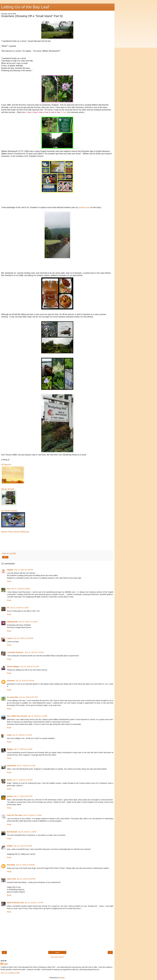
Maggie (10, 749)
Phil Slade (11, 865)
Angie (5, 964)
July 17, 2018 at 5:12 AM (26, 766)
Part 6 (53, 112)
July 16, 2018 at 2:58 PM (25, 681)
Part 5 (48, 112)
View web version (57, 957)
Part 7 (59, 112)
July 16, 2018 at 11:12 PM (38, 716)
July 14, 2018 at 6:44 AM (20, 589)
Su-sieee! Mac (13, 697)
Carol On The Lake (14, 815)
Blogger (62, 978)
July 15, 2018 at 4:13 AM (19, 608)
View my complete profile (10, 973)
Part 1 (24, 112)
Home (57, 952)
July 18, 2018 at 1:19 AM (32, 815)
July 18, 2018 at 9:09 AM (25, 865)
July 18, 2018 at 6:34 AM (23, 846)
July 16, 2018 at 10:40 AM (23, 638)
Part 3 (36, 112)
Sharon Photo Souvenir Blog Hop (15, 532)
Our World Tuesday (9, 511)
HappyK (10, 570)
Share (5, 557)
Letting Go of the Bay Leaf (25, 7)
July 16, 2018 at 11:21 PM (22, 735)
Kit (8, 608)
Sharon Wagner (13, 667)
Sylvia (9, 780)
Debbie (10, 846)
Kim (9, 589)
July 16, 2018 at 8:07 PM (28, 697)
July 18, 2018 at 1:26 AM (27, 832)
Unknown (11, 681)
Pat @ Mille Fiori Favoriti (17, 716)
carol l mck (11, 879)
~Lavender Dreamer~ (15, 652)
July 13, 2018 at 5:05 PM (23, 570)
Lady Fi (10, 638)
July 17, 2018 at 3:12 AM (23, 749)
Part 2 (30, 112)
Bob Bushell (12, 832)
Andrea (10, 796)
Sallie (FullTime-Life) (15, 903)
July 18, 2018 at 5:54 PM (26, 879)
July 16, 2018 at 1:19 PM (34, 652)
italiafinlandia (12, 622)
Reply (9, 581)
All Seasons (6, 464)
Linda (9, 735)
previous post (85, 207)
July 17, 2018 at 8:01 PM (23, 796)
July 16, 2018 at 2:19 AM (28, 622)
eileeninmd (11, 766)
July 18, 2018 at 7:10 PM (34, 903)
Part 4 (42, 112)
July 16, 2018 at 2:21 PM (30, 667)
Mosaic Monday (8, 489)
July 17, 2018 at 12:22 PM (22, 780)
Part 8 (65, 112)
